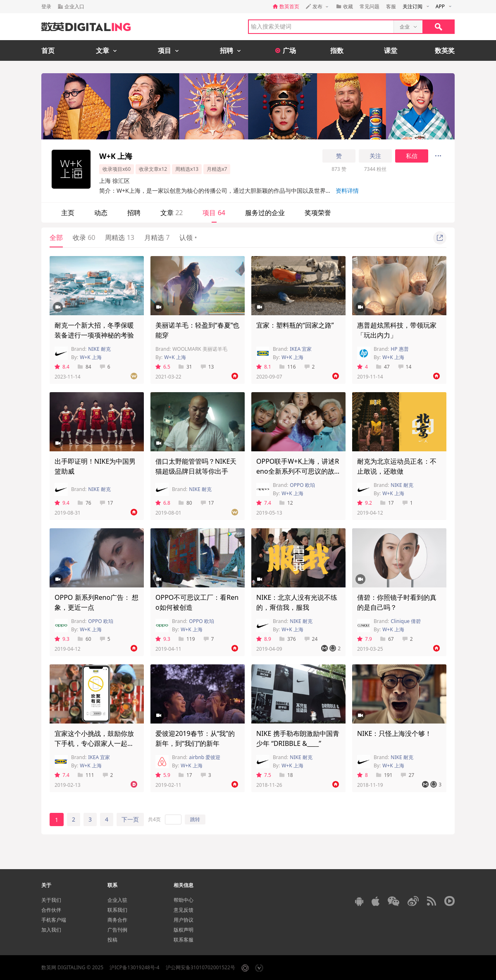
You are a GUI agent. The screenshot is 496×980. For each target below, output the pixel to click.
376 (288, 639)
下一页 (130, 819)
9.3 (62, 639)
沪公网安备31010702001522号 (200, 967)
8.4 (62, 367)
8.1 (264, 367)
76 (85, 503)
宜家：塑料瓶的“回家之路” (295, 325)
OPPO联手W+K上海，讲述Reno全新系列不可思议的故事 (298, 471)
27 (407, 775)
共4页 (154, 819)
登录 (46, 6)
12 (286, 503)
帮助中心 (184, 900)
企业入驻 (117, 900)
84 (85, 367)
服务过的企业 (265, 213)
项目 (214, 213)
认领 (188, 237)
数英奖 (445, 50)
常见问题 (370, 6)
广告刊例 (117, 930)
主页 (68, 213)
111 (86, 775)
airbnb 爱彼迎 (205, 757)
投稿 (112, 940)
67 (387, 639)
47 (383, 367)
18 (286, 775)
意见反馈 (184, 910)
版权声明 (184, 930)
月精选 (157, 237)
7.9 (365, 639)
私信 (412, 156)
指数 (337, 50)
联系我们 (117, 910)
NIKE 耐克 (99, 349)
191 (384, 775)
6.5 (163, 367)
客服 (391, 6)
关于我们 (51, 900)
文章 (172, 213)
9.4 (62, 503)
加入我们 (51, 930)
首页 (48, 50)
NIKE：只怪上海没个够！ (394, 733)
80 (185, 503)
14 (405, 367)
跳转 (195, 819)
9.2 (365, 503)
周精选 (119, 237)
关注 (375, 156)
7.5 (264, 775)
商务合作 (117, 920)
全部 (56, 237)
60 (85, 639)
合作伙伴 (51, 910)
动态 (101, 213)
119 (187, 639)
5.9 (163, 775)
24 (311, 639)
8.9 (264, 639)
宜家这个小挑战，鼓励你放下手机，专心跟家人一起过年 (94, 743)
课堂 (391, 50)
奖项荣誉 (318, 213)
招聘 (134, 213)
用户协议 (184, 920)
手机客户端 (54, 920)
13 (207, 367)
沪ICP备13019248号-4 (135, 967)
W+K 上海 (91, 357)
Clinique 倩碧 (406, 621)
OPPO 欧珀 (302, 485)
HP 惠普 (399, 349)
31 (185, 367)
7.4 (264, 503)
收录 (84, 237)
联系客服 (184, 940)
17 (106, 503)
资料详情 (347, 190)
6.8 (163, 503)
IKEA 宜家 (301, 349)
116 (288, 367)
